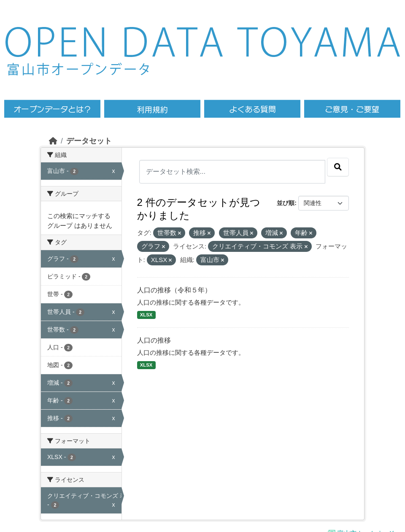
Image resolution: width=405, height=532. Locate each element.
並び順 (286, 203)
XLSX (146, 315)
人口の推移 (154, 340)
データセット (89, 141)
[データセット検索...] (232, 172)
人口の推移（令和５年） (174, 290)
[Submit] (338, 167)
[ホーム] (53, 141)
